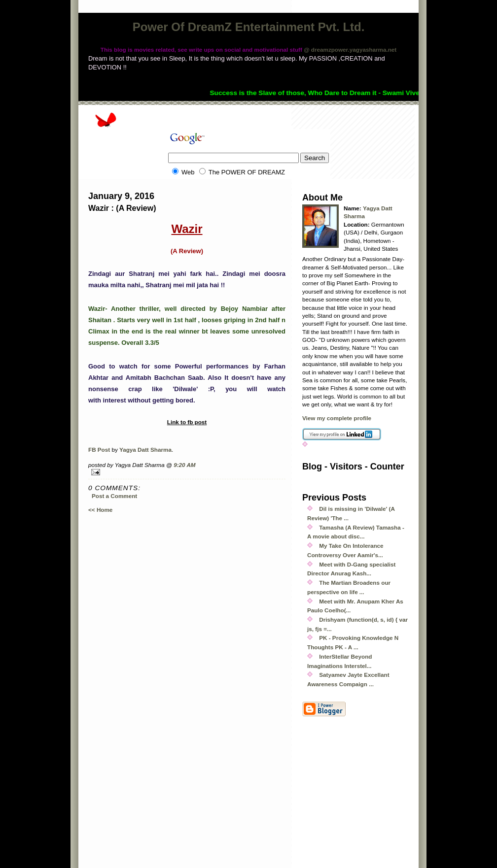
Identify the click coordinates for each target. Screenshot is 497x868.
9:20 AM (184, 465)
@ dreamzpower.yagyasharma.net (350, 50)
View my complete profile (337, 418)
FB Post (99, 450)
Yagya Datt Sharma (145, 450)
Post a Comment (114, 496)
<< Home (100, 510)
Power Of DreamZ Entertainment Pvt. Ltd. (249, 27)
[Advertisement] (397, 798)
